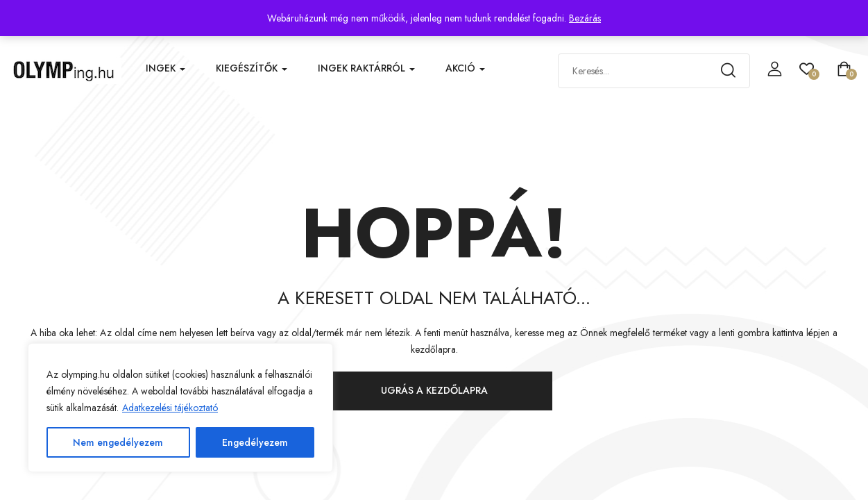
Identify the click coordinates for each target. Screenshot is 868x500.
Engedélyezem (255, 442)
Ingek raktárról (366, 68)
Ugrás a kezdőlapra (434, 390)
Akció (465, 68)
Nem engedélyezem (118, 442)
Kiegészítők (252, 68)
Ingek (165, 68)
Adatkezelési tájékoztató (170, 408)
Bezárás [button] (585, 18)
